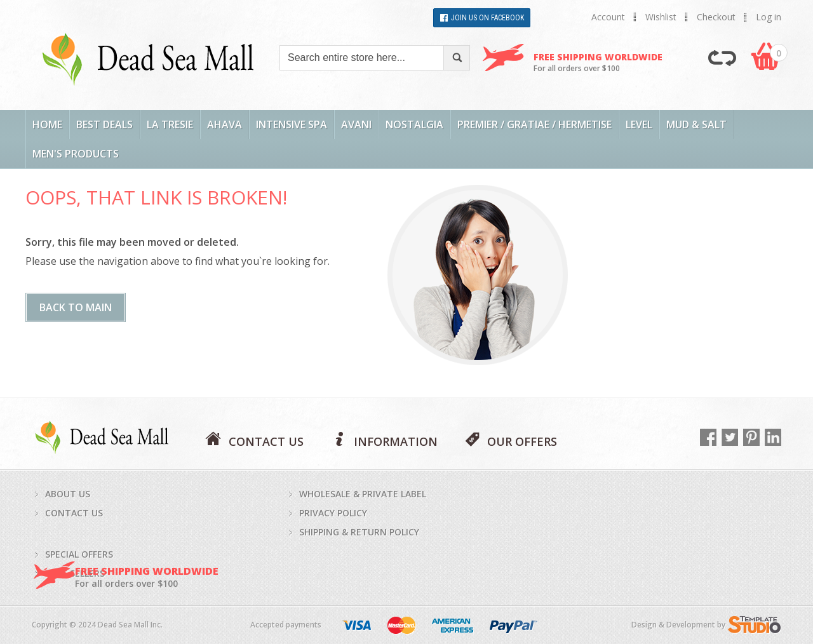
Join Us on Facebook (487, 18)
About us (68, 494)
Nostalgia (414, 124)
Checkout (716, 17)
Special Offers (79, 554)
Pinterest (751, 437)
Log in (769, 17)
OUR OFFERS (522, 441)
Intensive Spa (292, 124)
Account (608, 17)
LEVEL (639, 124)
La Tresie (170, 124)
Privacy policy (333, 513)
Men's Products (76, 154)
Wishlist (661, 17)
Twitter (730, 437)
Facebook (708, 437)
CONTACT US (266, 441)
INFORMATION (396, 441)
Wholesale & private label (363, 494)
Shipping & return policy (359, 532)
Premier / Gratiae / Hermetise (534, 124)
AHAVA (225, 124)
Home (47, 124)
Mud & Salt (696, 124)
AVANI (356, 124)
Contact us (74, 513)
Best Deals (104, 124)
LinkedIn (773, 437)
